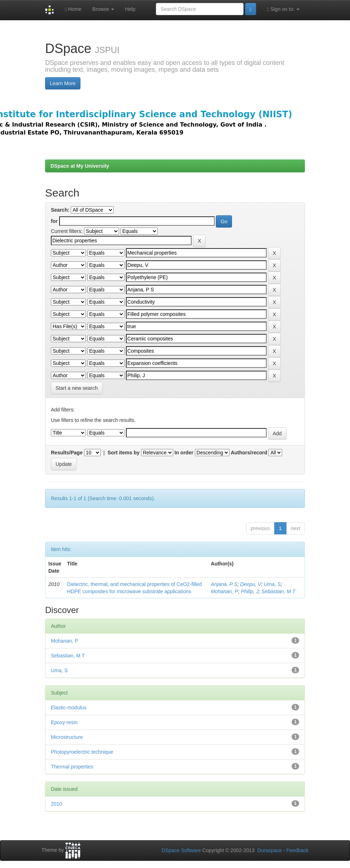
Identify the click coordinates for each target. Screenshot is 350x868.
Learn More (63, 83)
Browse (103, 9)
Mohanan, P (224, 591)
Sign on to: (283, 9)
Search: (60, 210)
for (54, 221)
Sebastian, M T (278, 591)
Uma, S (272, 584)
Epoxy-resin (64, 722)
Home (73, 9)
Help (130, 9)
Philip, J (250, 591)
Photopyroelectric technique (82, 752)
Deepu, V (250, 584)
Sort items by (124, 453)
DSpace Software (181, 850)
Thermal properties (72, 767)
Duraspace (270, 850)
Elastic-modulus (69, 708)
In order (184, 453)
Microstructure (67, 737)
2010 (56, 804)
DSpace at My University (80, 166)
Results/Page (67, 453)
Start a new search (77, 388)
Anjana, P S (224, 584)
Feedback (297, 850)
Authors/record (249, 453)
